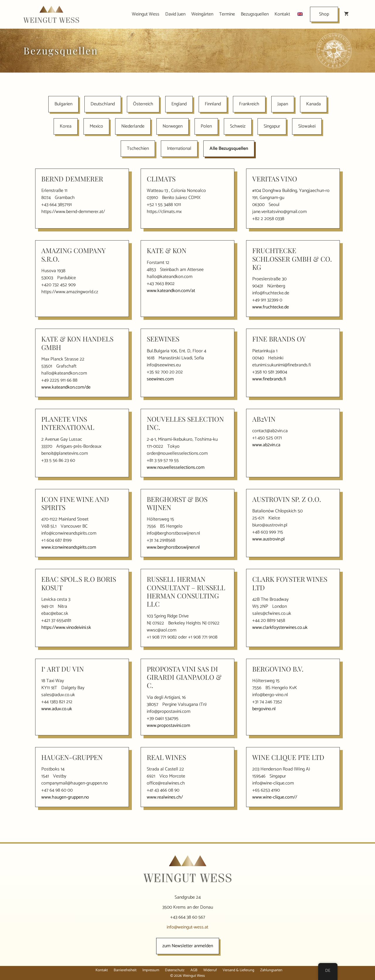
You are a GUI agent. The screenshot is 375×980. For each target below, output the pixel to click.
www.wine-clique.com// (275, 797)
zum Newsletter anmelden (188, 946)
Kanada (313, 104)
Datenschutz (175, 970)
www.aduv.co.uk (57, 709)
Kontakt (282, 14)
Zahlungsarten (271, 970)
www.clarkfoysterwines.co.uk (280, 628)
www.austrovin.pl (269, 539)
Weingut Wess (146, 14)
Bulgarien (63, 104)
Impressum (151, 970)
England (179, 104)
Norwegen (173, 126)
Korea (66, 126)
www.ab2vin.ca (266, 445)
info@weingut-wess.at (187, 927)
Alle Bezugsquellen (229, 149)
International (179, 149)
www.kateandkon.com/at (171, 291)
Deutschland (103, 104)
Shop (324, 14)
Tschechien (138, 149)
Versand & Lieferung (238, 970)
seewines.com (160, 379)
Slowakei (307, 126)
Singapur (272, 126)
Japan (283, 104)
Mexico (96, 126)
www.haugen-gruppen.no (65, 797)
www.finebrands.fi (269, 379)
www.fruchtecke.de (271, 307)
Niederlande (133, 126)
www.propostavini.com (168, 726)
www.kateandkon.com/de (66, 387)
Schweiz (238, 126)
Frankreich (249, 104)
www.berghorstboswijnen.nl (173, 547)
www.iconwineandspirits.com (69, 547)
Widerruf (210, 970)
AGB (194, 970)
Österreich (143, 104)
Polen (206, 126)
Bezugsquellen (255, 14)
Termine (227, 14)
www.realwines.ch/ (165, 797)
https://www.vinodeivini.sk (66, 628)
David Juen (175, 14)
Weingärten (202, 14)
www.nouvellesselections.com (176, 467)
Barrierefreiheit (125, 970)
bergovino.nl (264, 709)
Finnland (213, 104)
